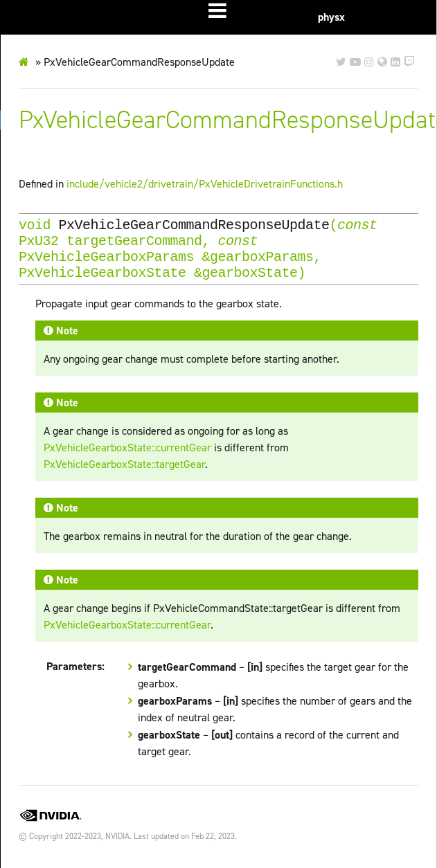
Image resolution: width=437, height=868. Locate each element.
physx (331, 17)
